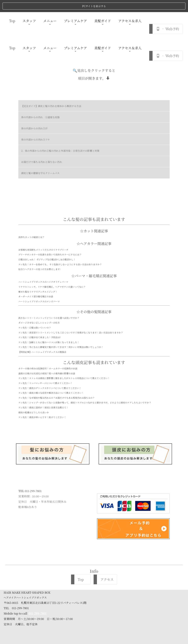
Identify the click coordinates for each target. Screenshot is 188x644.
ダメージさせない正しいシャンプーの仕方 (39, 284)
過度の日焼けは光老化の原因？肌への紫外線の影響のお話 (47, 334)
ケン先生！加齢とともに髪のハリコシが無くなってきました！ (49, 303)
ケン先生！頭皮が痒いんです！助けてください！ (42, 378)
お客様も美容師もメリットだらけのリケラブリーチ (43, 210)
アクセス (107, 540)
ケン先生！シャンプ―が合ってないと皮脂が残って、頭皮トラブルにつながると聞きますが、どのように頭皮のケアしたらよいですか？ (85, 363)
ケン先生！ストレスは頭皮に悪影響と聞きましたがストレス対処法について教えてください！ (64, 339)
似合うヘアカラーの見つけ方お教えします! (39, 230)
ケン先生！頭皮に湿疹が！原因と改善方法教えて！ (43, 368)
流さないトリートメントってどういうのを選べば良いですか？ (49, 279)
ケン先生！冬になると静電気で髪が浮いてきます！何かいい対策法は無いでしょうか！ (61, 308)
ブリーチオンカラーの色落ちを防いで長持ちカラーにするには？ (50, 215)
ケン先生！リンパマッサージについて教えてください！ (45, 344)
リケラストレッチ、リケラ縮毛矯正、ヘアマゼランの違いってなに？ (52, 247)
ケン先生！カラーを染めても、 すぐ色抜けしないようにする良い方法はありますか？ (60, 225)
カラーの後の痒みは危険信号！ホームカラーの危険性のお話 (48, 329)
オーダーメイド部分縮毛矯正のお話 (36, 257)
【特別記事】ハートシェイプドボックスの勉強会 (42, 313)
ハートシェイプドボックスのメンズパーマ (39, 262)
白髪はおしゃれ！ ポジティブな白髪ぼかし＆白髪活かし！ (47, 220)
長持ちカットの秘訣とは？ (31, 198)
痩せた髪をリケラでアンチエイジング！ (38, 252)
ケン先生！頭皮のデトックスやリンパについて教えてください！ (50, 349)
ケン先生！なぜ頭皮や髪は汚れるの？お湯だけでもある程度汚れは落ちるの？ (57, 358)
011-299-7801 (33, 452)
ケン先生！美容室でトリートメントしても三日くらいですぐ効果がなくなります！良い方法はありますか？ (71, 293)
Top (12, 9)
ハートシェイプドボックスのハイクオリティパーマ (43, 243)
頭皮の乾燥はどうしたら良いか (34, 373)
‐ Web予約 (168, 17)
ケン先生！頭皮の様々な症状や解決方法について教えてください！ (51, 354)
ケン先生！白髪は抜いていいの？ (35, 288)
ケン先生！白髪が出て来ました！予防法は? (39, 298)
